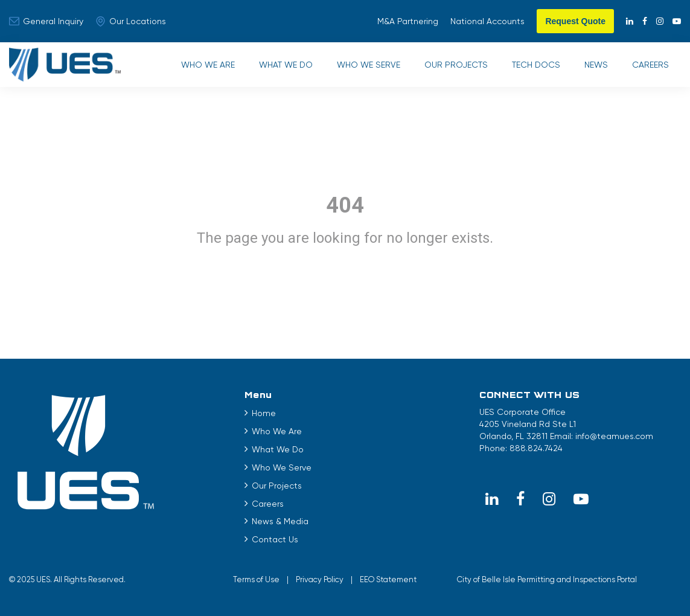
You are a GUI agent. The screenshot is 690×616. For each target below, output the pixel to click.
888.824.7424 (536, 448)
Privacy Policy (320, 579)
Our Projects (456, 65)
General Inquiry (46, 21)
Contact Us (275, 539)
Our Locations (131, 21)
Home (264, 413)
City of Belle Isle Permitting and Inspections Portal (547, 579)
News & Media (280, 521)
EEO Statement (388, 579)
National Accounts (487, 21)
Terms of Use (256, 579)
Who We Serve (369, 65)
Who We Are (208, 65)
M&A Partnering (408, 21)
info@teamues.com (614, 436)
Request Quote (575, 21)
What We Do (286, 65)
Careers (650, 65)
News (596, 65)
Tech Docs (536, 65)
